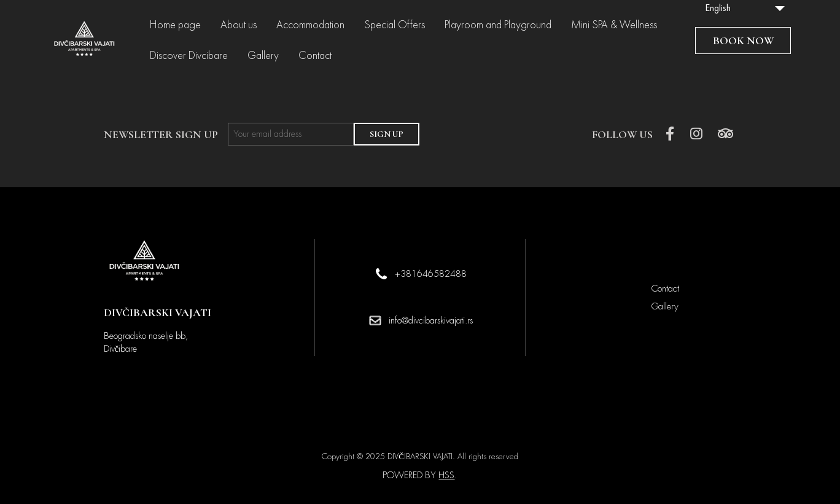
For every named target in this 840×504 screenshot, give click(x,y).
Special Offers (395, 25)
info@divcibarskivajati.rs (431, 320)
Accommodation (310, 25)
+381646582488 (431, 274)
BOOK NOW (743, 41)
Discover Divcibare (189, 56)
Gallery (263, 56)
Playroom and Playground (498, 25)
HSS (446, 475)
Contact (315, 56)
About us (239, 25)
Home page (175, 25)
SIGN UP (387, 134)
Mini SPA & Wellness (614, 25)
